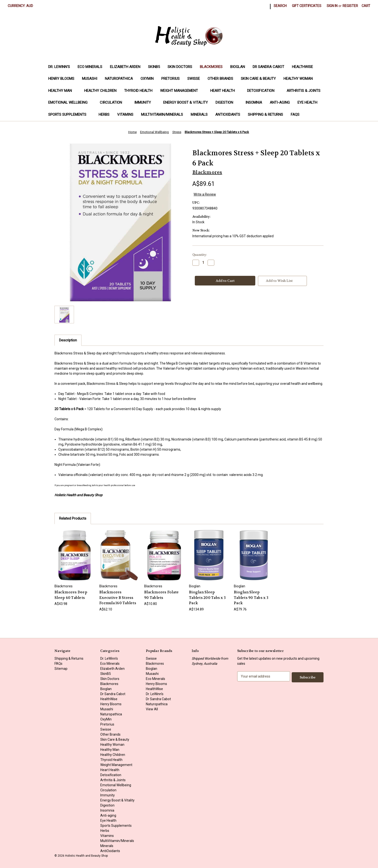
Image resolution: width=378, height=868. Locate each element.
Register (350, 6)
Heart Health (225, 91)
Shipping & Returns (265, 115)
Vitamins (125, 115)
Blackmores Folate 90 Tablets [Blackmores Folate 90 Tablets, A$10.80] (161, 595)
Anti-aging (280, 102)
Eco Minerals (90, 67)
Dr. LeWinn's (59, 67)
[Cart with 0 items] (366, 6)
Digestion (227, 102)
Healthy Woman (300, 79)
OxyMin (147, 79)
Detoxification (263, 91)
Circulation (113, 102)
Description (68, 340)
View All (152, 709)
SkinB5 (154, 67)
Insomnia (254, 102)
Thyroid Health (138, 91)
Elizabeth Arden (125, 67)
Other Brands (220, 79)
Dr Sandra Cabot (268, 67)
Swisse (194, 79)
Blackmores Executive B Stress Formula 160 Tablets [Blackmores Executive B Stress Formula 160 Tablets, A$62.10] (118, 598)
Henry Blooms (61, 79)
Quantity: (200, 255)
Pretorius (170, 79)
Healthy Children (100, 91)
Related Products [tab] (73, 518)
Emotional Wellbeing (70, 102)
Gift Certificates (307, 6)
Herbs (104, 115)
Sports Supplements (70, 115)
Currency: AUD (22, 6)
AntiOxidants (228, 115)
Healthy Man (62, 91)
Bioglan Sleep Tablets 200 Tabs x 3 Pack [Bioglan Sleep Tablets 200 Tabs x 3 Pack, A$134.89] (207, 598)
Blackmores (211, 67)
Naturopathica (119, 79)
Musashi (90, 79)
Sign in (332, 6)
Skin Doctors (180, 67)
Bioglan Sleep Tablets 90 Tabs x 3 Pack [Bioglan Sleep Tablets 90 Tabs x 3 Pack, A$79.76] (251, 598)
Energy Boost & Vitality (186, 102)
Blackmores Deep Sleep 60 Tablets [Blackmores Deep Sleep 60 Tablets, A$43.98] (71, 595)
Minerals (199, 115)
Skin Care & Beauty (258, 79)
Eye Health (307, 102)
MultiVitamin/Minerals (162, 115)
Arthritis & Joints (306, 91)
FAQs (295, 115)
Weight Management (181, 91)
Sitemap (61, 669)
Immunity (145, 102)
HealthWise (302, 67)
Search (280, 6)
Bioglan (238, 67)
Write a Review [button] (205, 194)
